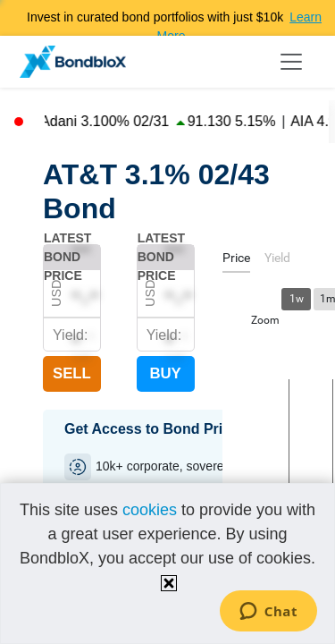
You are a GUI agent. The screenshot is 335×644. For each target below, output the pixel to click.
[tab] (236, 261)
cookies (150, 510)
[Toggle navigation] (291, 62)
